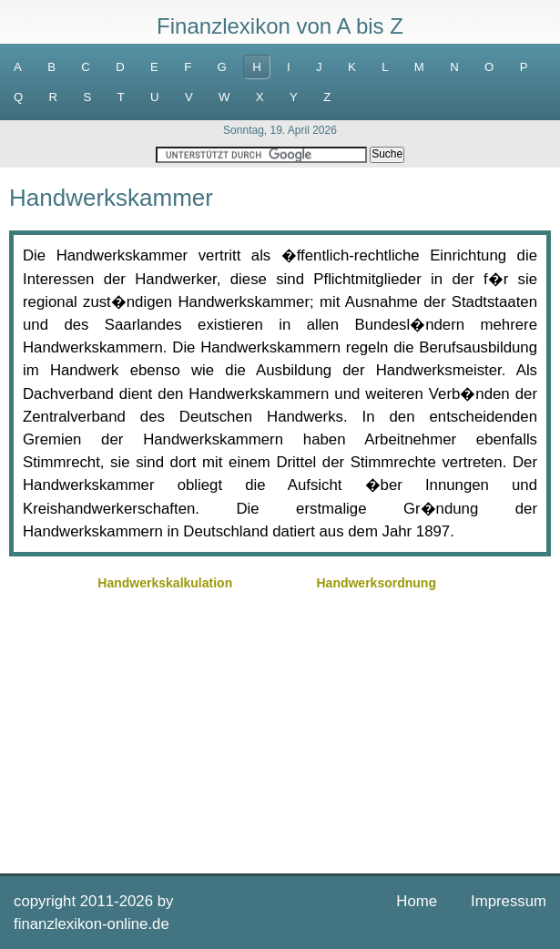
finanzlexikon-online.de (92, 924)
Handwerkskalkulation (165, 583)
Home (417, 901)
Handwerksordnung (376, 583)
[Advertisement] (280, 723)
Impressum (509, 901)
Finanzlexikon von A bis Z (280, 26)
